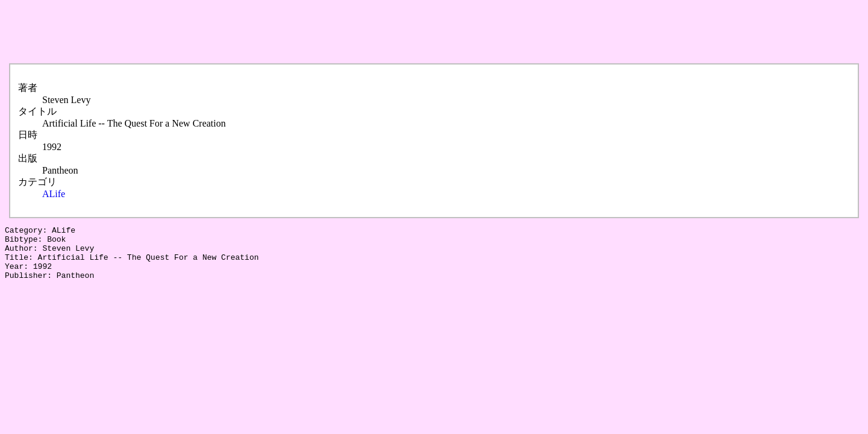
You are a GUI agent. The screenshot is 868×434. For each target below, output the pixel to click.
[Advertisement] (224, 32)
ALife (54, 194)
